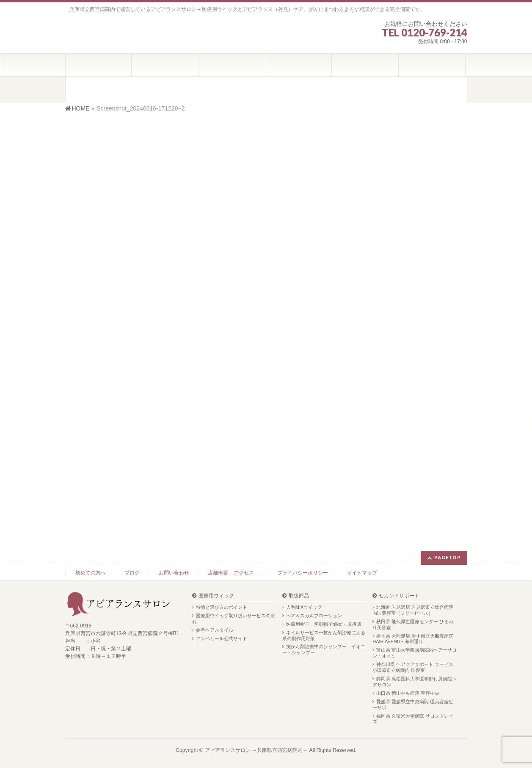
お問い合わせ (174, 573)
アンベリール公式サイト (222, 638)
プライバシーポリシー (303, 573)
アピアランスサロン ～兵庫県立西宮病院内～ (256, 750)
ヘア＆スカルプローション (314, 616)
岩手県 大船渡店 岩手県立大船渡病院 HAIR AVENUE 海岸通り (413, 639)
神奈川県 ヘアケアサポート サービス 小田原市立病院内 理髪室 (413, 667)
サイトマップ (362, 573)
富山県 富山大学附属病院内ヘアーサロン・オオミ (415, 653)
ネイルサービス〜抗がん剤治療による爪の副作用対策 (324, 635)
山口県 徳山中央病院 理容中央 (408, 693)
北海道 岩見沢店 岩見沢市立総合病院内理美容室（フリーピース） (413, 610)
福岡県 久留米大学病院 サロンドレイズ (413, 719)
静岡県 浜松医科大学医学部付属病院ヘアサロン (415, 682)
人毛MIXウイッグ (304, 607)
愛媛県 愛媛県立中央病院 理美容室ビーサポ (413, 704)
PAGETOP (448, 557)
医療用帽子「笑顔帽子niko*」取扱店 (324, 624)
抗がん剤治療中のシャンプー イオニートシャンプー (324, 649)
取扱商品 (299, 596)
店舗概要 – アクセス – (233, 573)
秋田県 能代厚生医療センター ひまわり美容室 (413, 624)
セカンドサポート (399, 596)
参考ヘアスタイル (215, 630)
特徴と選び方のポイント (222, 607)
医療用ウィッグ (216, 596)
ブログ (132, 573)
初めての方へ (91, 573)
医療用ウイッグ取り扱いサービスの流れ (234, 619)
